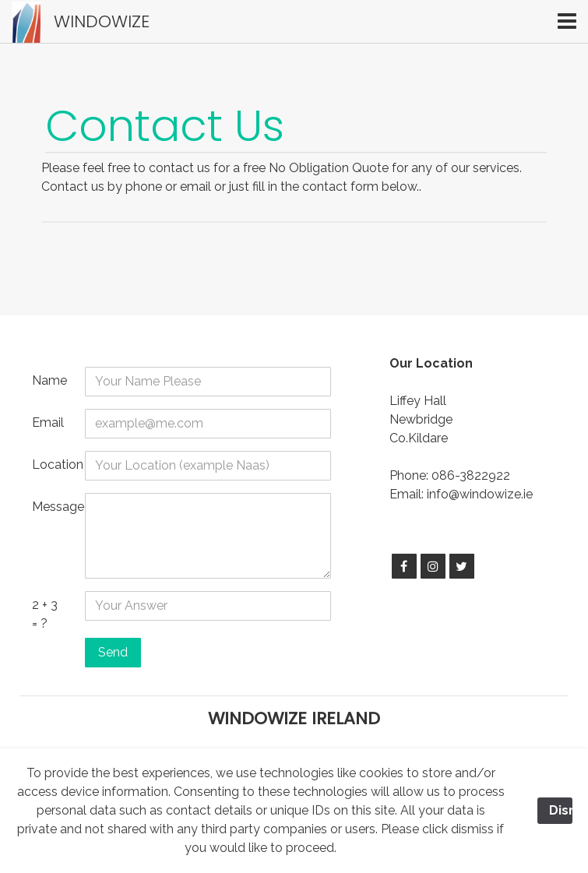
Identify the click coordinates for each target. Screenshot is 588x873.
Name (49, 380)
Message (53, 507)
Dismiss (561, 810)
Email (48, 422)
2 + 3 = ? (45, 614)
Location (53, 465)
